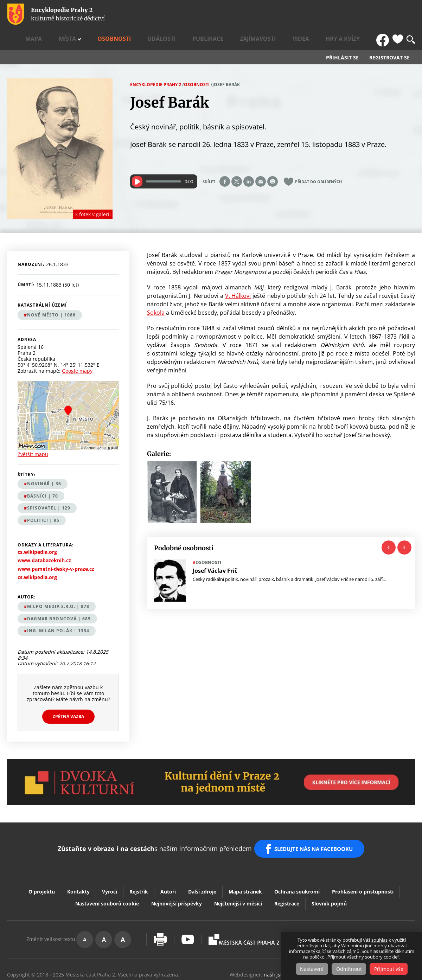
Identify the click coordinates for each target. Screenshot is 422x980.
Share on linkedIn (249, 161)
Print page (273, 161)
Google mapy (77, 350)
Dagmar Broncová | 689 (59, 598)
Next (404, 527)
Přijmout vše (391, 969)
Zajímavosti (297, 14)
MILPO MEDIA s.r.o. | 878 (58, 586)
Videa (328, 14)
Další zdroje (202, 864)
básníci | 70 (43, 475)
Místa (159, 14)
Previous (389, 527)
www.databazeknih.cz (44, 540)
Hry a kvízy (357, 14)
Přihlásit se (342, 37)
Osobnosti (193, 14)
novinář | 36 (44, 463)
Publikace (260, 14)
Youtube (188, 912)
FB (384, 14)
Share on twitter (237, 161)
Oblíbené (398, 14)
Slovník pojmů (329, 876)
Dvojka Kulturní (318, 912)
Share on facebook (225, 161)
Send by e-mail (261, 161)
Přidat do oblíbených (318, 161)
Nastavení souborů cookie (107, 876)
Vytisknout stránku (160, 912)
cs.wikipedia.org (37, 532)
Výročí (110, 864)
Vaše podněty (383, 912)
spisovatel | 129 (49, 488)
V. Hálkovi (238, 275)
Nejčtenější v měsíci (238, 876)
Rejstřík (139, 864)
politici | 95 (43, 500)
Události (227, 14)
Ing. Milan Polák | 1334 (58, 610)
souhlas (379, 940)
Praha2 (244, 912)
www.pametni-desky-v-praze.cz (56, 549)
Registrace (287, 876)
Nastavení (310, 969)
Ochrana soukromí (297, 864)
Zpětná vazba (68, 696)
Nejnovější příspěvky (177, 876)
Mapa (137, 14)
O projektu (42, 864)
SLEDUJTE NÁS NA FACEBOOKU (316, 825)
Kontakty (78, 864)
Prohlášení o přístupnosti (363, 864)
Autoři (168, 864)
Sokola (156, 292)
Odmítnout (349, 969)
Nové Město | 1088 (51, 294)
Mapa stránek (245, 864)
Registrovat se (389, 37)
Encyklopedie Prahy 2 (156, 64)
